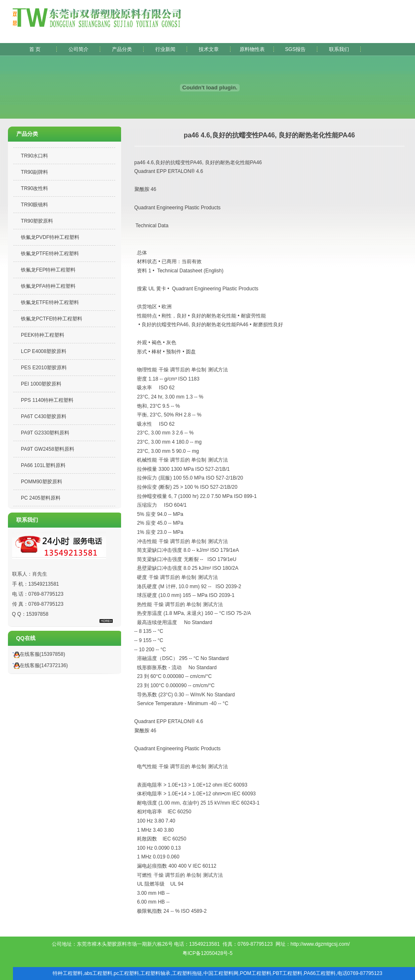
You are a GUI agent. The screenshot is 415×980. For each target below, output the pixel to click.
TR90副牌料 (34, 172)
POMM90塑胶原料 (42, 482)
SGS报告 (295, 49)
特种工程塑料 (68, 973)
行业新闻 (165, 49)
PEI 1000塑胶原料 (41, 384)
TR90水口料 (34, 156)
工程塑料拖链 (187, 973)
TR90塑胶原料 (37, 221)
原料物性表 (252, 49)
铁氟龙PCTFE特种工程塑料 (52, 319)
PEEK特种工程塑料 (43, 335)
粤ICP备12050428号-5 (207, 953)
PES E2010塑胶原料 (44, 368)
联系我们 (339, 49)
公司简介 (78, 49)
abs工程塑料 (98, 973)
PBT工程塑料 (287, 973)
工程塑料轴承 (155, 973)
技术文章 (209, 49)
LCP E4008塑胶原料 (44, 351)
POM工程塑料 (255, 973)
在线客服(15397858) (38, 654)
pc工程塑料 (126, 973)
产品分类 (122, 49)
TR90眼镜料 (34, 205)
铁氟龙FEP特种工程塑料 (48, 270)
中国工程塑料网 (221, 973)
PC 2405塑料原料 (41, 498)
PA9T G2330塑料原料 (45, 433)
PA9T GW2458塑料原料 (48, 449)
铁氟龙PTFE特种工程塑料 (50, 254)
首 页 (35, 49)
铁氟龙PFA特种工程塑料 (48, 286)
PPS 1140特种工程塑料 (47, 400)
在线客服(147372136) (39, 665)
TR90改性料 (34, 188)
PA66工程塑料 (320, 973)
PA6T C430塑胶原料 (44, 416)
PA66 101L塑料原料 (43, 465)
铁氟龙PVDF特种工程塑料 (50, 237)
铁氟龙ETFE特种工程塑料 (50, 302)
